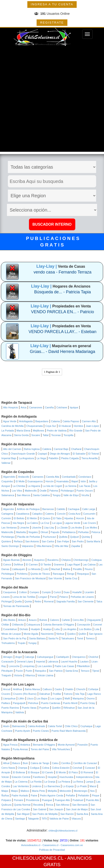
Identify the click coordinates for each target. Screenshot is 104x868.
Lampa (90, 782)
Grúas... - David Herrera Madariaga (63, 352)
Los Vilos (17, 491)
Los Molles (91, 528)
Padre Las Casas (64, 666)
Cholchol (93, 657)
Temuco (85, 671)
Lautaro (84, 662)
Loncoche (14, 666)
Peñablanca (69, 532)
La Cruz (45, 523)
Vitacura (76, 819)
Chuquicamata (34, 426)
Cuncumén (89, 514)
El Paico (73, 772)
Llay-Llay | (47, 266)
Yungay (33, 643)
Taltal (46, 435)
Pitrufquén (7, 671)
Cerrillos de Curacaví (85, 763)
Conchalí (77, 768)
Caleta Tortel (55, 726)
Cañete (66, 620)
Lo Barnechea (52, 786)
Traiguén (6, 675)
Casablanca (23, 514)
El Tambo (46, 565)
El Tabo (58, 518)
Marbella (21, 532)
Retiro (38, 601)
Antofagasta (26, 421)
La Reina (78, 782)
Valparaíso (28, 546)
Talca (99, 601)
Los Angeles (69, 629)
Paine (34, 795)
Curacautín (8, 662)
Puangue (47, 800)
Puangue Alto (62, 800)
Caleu (55, 763)
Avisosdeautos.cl (31, 845)
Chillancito (18, 625)
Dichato (24, 629)
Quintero (6, 541)
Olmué (44, 532)
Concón (61, 514)
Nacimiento (47, 634)
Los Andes (76, 528)
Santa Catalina (41, 495)
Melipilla (52, 791)
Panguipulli (19, 703)
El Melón (32, 518)
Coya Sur (51, 426)
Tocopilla (68, 435)
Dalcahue (44, 694)
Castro (58, 689)
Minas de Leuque (11, 634)
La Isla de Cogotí (52, 486)
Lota (97, 629)
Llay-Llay (49, 528)
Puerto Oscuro (85, 491)
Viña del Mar (61, 546)
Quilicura (6, 805)
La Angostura (27, 458)
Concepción (84, 625)
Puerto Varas (29, 708)
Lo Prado (82, 786)
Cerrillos (66, 763)
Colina (46, 768)
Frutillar (57, 694)
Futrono (68, 694)
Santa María (93, 541)
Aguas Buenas (12, 560)
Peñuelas (84, 532)
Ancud (7, 689)
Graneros (59, 565)
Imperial (40, 662)
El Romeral (87, 772)
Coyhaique (87, 726)
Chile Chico (71, 726)
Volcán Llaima (46, 675)
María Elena (23, 431)
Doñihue (18, 565)
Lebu (57, 629)
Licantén (89, 592)
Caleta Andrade (36, 726)
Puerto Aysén (23, 731)
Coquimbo (7, 481)
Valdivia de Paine (59, 819)
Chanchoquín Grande (23, 454)
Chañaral (76, 449)
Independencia (84, 777)
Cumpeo (35, 592)
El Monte (61, 772)
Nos (92, 791)
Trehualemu (8, 643)
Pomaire (19, 800)
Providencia (33, 800)
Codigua (35, 768)
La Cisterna (21, 782)
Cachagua (74, 509)
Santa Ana (82, 814)
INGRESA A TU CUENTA (52, 4)
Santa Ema (72, 671)
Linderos (36, 786)
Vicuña (85, 495)
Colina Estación (61, 768)
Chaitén (69, 689)
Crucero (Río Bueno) (25, 694)
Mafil (67, 698)
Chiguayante (94, 620)
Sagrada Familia (66, 601)
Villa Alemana (44, 546)
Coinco (7, 565)
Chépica (66, 560)
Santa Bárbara (37, 638)
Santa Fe (53, 638)
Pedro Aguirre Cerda (51, 795)
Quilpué (74, 537)
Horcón (49, 481)
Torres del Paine (40, 749)
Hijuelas (69, 518)
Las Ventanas (9, 528)
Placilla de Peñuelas (29, 537)
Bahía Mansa (32, 689)
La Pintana (64, 782)
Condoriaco (85, 477)
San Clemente (85, 601)
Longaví (43, 597)
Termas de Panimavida (16, 606)
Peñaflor (71, 795)
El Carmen (32, 565)
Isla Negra (18, 523)
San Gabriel (40, 809)
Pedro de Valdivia (57, 431)
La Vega (41, 458)
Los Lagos (56, 698)
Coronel (98, 625)
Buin (25, 763)
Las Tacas (85, 486)
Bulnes (43, 620)
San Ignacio (96, 634)
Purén (29, 671)
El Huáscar (65, 426)
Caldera (47, 449)
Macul (93, 786)
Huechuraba (66, 777)
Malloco (25, 791)
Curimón (6, 518)
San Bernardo (80, 805)
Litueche (37, 528)
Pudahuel (78, 800)
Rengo (71, 574)
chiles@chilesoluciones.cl (63, 831)
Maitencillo (31, 491)
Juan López (93, 426)
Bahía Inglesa (32, 449)
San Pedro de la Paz (15, 638)
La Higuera (34, 486)
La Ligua (57, 523)
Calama (55, 421)
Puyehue (44, 708)
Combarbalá (69, 477)
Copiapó (42, 454)
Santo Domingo (10, 546)
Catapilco (37, 514)
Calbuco (47, 689)
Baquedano (42, 421)
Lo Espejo (68, 786)
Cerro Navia (8, 768)
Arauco (33, 620)
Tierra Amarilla (90, 458)
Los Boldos (85, 629)
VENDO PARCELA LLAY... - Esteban (62, 332)
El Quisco (45, 518)
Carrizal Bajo (61, 449)
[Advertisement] (52, 100)
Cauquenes (10, 592)
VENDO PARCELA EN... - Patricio (63, 312)
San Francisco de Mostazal (30, 578)
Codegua (96, 560)
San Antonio (32, 541)
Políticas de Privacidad (52, 850)
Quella (18, 601)
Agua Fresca (10, 745)
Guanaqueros (35, 481)
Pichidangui (67, 491)
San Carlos (48, 541)
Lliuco (30, 698)
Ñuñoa (5, 795)
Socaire (36, 435)
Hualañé (77, 592)
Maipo (5, 791)
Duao (66, 592)
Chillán (5, 625)
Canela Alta (53, 477)
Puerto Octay (88, 703)
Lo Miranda (34, 569)
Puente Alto (92, 800)
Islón (83, 481)
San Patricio (56, 671)
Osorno (91, 698)
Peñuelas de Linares (82, 597)
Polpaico (6, 800)
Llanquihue (9, 698)
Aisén (6, 726)
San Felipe (63, 541)
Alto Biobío (9, 620)
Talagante (33, 819)
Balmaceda (18, 726)
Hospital (52, 777)
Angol (19, 657)
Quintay (86, 537)
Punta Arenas (20, 749)
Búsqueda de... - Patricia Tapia (62, 292)
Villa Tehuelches (61, 749)
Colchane (62, 407)
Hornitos (78, 426)
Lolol (46, 569)
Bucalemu (53, 560)
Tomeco (90, 638)
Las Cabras (89, 565)
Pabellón (54, 458)
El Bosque (34, 772)
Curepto (46, 592)
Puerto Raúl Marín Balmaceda (68, 731)
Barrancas (48, 509)
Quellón (56, 708)
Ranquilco (41, 671)
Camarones (36, 407)
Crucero (6, 694)
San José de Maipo (77, 809)
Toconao (56, 435)
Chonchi (81, 689)
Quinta (28, 601)
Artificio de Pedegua (28, 509)
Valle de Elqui (71, 495)
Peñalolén (84, 795)
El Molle (20, 481)
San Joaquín (56, 809)
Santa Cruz (71, 578)
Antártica (25, 745)
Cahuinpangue (45, 657)
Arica (24, 407)
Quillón (82, 634)
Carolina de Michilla (13, 426)
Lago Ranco (94, 694)
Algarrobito (9, 477)
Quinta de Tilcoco (40, 574)
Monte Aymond (66, 745)
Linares (6, 597)
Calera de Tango (40, 763)
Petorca (96, 532)
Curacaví (90, 768)
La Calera (32, 523)
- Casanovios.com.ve (71, 845)
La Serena (71, 486)
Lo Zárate (62, 528)
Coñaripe (93, 689)
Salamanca (8, 495)
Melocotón (65, 791)
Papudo (55, 532)
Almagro (8, 657)
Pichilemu (22, 574)
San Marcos (24, 495)
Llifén (21, 698)
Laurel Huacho (69, 662)
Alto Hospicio (11, 407)
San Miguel (23, 814)
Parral (53, 597)
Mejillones (39, 431)
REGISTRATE (52, 23)
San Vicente (55, 578)
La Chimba (19, 486)
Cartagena (7, 514)
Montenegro (81, 791)
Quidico (71, 634)
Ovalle (43, 491)
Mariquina (78, 698)
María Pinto (38, 791)
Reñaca (18, 541)
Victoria (18, 675)
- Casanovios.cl (49, 845)
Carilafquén (63, 657)
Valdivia (20, 712)
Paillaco (6, 703)
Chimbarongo (81, 560)
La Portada (8, 431)
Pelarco (64, 597)
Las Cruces (89, 523)
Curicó (57, 592)
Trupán (22, 643)
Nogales (33, 532)
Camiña (49, 407)
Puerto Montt (70, 703)
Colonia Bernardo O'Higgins (59, 625)
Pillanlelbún (83, 666)
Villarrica (30, 675)
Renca (50, 805)
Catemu (50, 514)
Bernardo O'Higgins (44, 745)
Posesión (83, 745)
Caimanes (38, 477)
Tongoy (56, 495)
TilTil (44, 819)
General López (25, 662)
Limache (24, 528)
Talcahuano (68, 638)
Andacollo (24, 477)
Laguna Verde (72, 523)
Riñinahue (69, 708)
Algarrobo (9, 509)
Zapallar (76, 546)
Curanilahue (10, 629)
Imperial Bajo (9, 458)
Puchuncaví (49, 537)
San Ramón (67, 814)
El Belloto (19, 518)
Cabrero (54, 620)
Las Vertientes (21, 786)
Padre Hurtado (20, 795)
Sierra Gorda (21, 435)
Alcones (27, 560)
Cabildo (61, 509)
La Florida (36, 782)
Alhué (6, 763)
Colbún (23, 592)
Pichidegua (8, 574)
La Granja (50, 782)
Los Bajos (42, 698)
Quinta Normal (22, 805)
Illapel (75, 481)
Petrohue (33, 703)
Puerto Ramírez (10, 708)
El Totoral (94, 454)
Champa (22, 768)
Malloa (66, 569)
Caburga (29, 657)
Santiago (20, 819)
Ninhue (60, 634)
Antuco (22, 620)
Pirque (96, 795)
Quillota (63, 537)
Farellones (39, 777)
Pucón (19, 671)
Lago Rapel (73, 565)
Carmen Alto (89, 421)
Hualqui (47, 629)
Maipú (14, 791)
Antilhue (18, 689)
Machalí (56, 569)
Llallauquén (19, 569)
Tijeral (96, 671)
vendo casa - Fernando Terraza (63, 272)
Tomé (80, 638)
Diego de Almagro (60, 454)
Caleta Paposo (71, 421)
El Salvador (79, 454)
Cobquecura (33, 625)
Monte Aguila (31, 634)
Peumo (89, 569)
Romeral (49, 601)
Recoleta (38, 805)
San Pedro (78, 541)
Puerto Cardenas (51, 703)
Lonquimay (28, 666)
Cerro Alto (78, 620)
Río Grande (76, 431)
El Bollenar (19, 772)
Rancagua (58, 574)
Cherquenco (79, 657)
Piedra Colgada (70, 458)
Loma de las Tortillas (24, 597)
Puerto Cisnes (41, 731)
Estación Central (21, 777)
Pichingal (7, 601)
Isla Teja (80, 694)
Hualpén (36, 629)
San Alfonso (63, 805)
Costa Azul (74, 514)
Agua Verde (10, 421)
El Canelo (48, 772)
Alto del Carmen (12, 449)
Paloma (54, 491)
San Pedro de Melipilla (45, 814)
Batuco (16, 763)
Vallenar (6, 463)
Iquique (74, 407)
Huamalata (62, 481)
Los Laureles (45, 666)
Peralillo (77, 569)
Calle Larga (88, 509)
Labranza (53, 662)
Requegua (83, 574)
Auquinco (39, 560)
